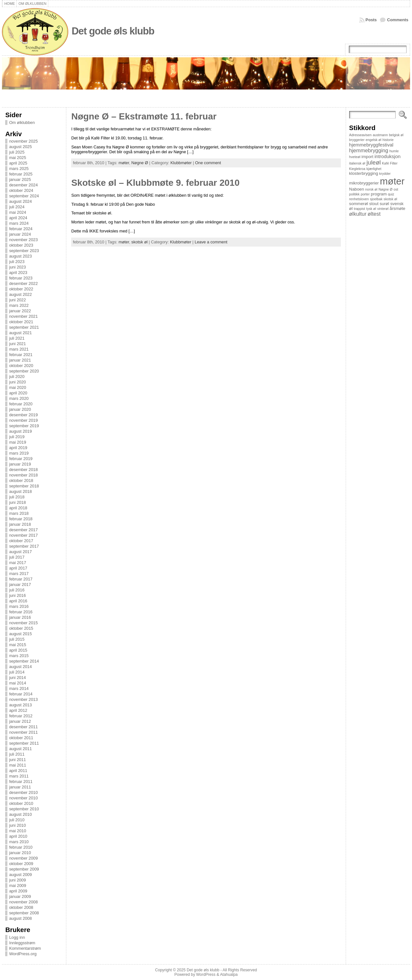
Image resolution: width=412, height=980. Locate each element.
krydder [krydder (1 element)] (385, 174)
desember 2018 (23, 470)
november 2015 (23, 623)
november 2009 (23, 858)
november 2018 (23, 475)
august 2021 (20, 333)
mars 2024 (19, 223)
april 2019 (18, 448)
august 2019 (20, 431)
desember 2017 (23, 530)
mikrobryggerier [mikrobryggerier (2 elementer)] (364, 183)
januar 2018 (20, 524)
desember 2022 (23, 283)
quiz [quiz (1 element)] (391, 194)
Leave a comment (211, 242)
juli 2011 (17, 754)
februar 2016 (21, 612)
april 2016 (18, 601)
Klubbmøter (181, 163)
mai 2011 (18, 765)
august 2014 (20, 667)
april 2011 (18, 771)
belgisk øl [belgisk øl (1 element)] (396, 135)
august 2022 (20, 294)
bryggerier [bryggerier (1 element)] (357, 140)
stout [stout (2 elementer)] (374, 204)
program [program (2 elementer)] (379, 194)
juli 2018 (17, 497)
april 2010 (18, 836)
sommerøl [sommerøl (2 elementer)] (359, 204)
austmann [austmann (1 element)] (380, 135)
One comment (208, 163)
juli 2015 (17, 639)
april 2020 (18, 393)
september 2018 (24, 486)
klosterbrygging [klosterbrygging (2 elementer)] (364, 173)
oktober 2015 (21, 628)
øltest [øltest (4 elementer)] (374, 214)
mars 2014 (19, 688)
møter (124, 163)
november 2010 (23, 798)
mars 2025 (19, 169)
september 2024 (24, 196)
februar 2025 (21, 174)
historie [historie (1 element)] (388, 140)
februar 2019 (21, 459)
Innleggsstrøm (22, 943)
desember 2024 (23, 185)
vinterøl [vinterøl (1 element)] (383, 209)
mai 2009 (18, 886)
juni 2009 (17, 880)
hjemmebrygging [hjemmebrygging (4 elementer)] (369, 150)
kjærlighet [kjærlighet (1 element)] (374, 169)
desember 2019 (23, 415)
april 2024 (18, 218)
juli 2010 (17, 820)
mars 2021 (19, 349)
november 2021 (23, 316)
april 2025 (18, 163)
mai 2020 (18, 387)
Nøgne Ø (140, 163)
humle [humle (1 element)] (394, 151)
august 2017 (20, 552)
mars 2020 (19, 398)
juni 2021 (17, 344)
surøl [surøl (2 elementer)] (384, 204)
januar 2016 (20, 617)
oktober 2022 (21, 289)
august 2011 (20, 749)
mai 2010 (18, 831)
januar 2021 (20, 360)
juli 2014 (17, 672)
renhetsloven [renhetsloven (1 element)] (359, 199)
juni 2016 (17, 595)
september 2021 (24, 327)
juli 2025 (17, 152)
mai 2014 (18, 683)
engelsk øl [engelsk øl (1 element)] (374, 140)
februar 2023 (21, 278)
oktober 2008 (21, 907)
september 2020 (24, 371)
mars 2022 (19, 305)
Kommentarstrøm (25, 948)
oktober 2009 (21, 864)
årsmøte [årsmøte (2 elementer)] (398, 208)
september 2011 (24, 743)
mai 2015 (18, 645)
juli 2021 (17, 338)
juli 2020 (17, 377)
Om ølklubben (22, 122)
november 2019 (23, 420)
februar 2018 (21, 519)
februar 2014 (21, 694)
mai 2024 (18, 212)
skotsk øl (139, 242)
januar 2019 (20, 464)
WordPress (206, 975)
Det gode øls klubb (113, 31)
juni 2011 (17, 760)
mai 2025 (18, 158)
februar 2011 (21, 782)
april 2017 (18, 568)
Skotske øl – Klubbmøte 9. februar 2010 (155, 183)
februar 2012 (21, 716)
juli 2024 (17, 207)
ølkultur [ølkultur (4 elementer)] (358, 214)
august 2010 (20, 814)
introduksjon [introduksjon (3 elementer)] (388, 156)
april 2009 (18, 891)
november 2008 (23, 902)
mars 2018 (19, 513)
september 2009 (24, 869)
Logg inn (17, 937)
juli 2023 (17, 262)
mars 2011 (19, 776)
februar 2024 (21, 229)
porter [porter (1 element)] (365, 194)
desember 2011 (23, 727)
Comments (398, 20)
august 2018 (20, 491)
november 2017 (23, 535)
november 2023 (23, 240)
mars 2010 (19, 842)
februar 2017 (21, 579)
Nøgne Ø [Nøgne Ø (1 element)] (385, 189)
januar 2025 (20, 179)
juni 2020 (17, 382)
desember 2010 (23, 792)
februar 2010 (21, 847)
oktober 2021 (21, 322)
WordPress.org (23, 954)
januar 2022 (20, 311)
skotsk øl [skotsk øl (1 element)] (390, 199)
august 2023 (20, 256)
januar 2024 (20, 234)
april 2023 (18, 273)
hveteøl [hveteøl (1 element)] (355, 157)
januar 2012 (20, 721)
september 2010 (24, 809)
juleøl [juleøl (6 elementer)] (373, 162)
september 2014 (24, 661)
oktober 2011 (21, 738)
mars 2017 (19, 574)
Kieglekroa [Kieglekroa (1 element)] (357, 169)
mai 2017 (18, 563)
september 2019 (24, 426)
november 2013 (23, 699)
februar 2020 (21, 404)
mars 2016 (19, 606)
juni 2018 (17, 502)
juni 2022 (17, 300)
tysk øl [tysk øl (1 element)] (371, 209)
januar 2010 (20, 853)
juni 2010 (17, 825)
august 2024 (20, 201)
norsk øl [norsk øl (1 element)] (371, 189)
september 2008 (24, 913)
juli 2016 (17, 590)
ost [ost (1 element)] (396, 189)
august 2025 (20, 147)
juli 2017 (17, 557)
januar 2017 (20, 584)
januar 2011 (20, 787)
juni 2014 (17, 678)
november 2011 (23, 732)
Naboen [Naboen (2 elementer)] (357, 189)
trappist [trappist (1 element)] (359, 209)
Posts (371, 20)
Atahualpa (229, 975)
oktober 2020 (21, 366)
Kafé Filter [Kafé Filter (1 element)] (390, 163)
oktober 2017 (21, 541)
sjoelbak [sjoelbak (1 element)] (376, 199)
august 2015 (20, 634)
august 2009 (20, 875)
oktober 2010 (21, 803)
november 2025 (23, 141)
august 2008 (20, 918)
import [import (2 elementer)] (367, 157)
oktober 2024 (21, 190)
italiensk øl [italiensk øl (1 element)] (357, 163)
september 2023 (24, 251)
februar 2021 (21, 355)
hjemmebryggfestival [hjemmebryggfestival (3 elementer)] (371, 145)
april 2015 (18, 650)
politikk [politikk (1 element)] (355, 194)
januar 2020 (20, 409)
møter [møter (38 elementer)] (392, 181)
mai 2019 (18, 442)
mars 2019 (19, 453)
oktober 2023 (21, 245)
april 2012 (18, 710)
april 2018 (18, 508)
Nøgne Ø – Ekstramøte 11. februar (144, 116)
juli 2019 (17, 437)
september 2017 (24, 546)
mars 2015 (19, 656)
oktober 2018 (21, 481)
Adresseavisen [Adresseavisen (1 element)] (360, 135)
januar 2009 (20, 896)
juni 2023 (17, 267)
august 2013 (20, 705)
